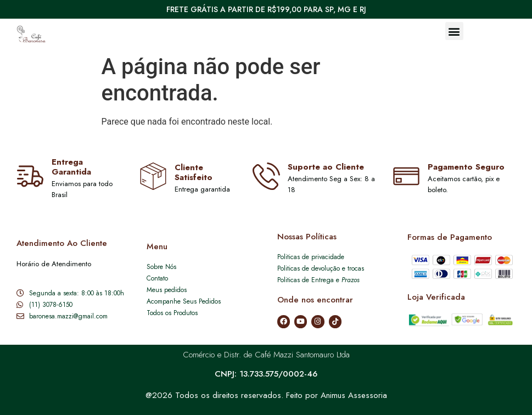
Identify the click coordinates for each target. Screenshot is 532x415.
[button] (454, 31)
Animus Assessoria (354, 395)
